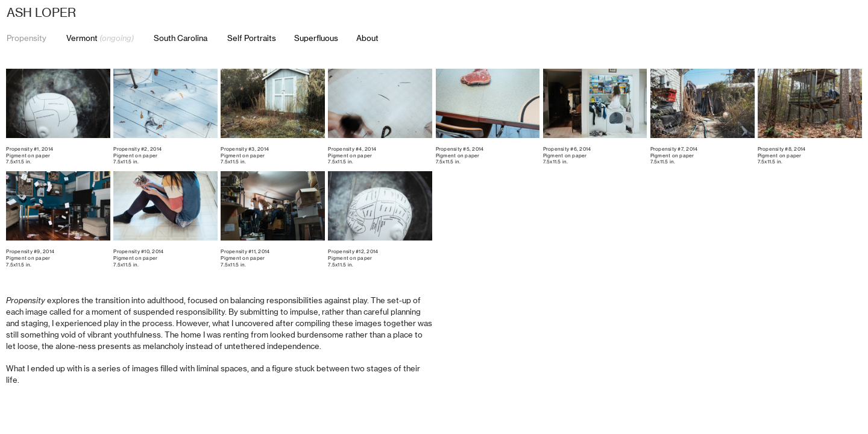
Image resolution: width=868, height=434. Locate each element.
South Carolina (181, 38)
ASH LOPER (41, 13)
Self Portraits (261, 38)
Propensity (27, 38)
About (367, 38)
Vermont (99, 38)
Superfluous (316, 38)
